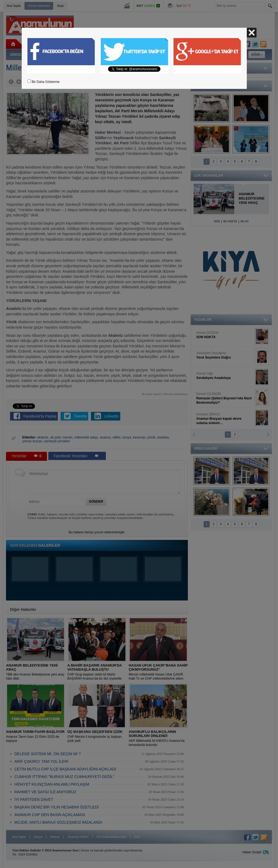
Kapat (252, 33)
